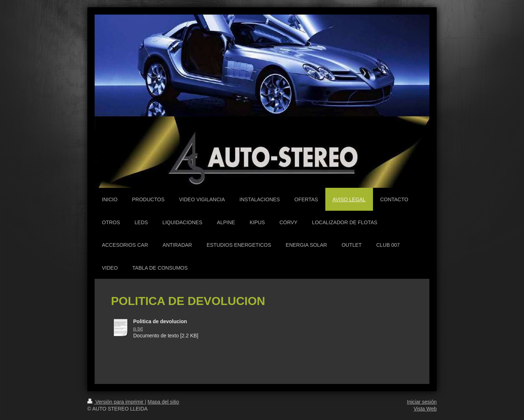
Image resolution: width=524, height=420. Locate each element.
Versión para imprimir (116, 402)
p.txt (138, 329)
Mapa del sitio (163, 402)
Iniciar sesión (422, 402)
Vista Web (425, 409)
